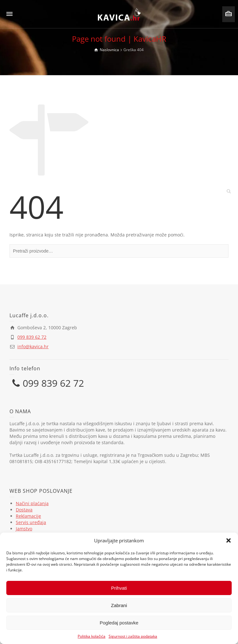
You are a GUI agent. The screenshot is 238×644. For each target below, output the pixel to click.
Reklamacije (28, 516)
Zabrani (119, 605)
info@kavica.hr (33, 346)
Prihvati (119, 588)
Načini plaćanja (32, 503)
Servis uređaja (31, 522)
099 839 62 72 (32, 337)
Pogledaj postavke (119, 623)
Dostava (24, 510)
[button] (229, 540)
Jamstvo (24, 529)
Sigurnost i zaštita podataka (133, 636)
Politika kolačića (92, 636)
